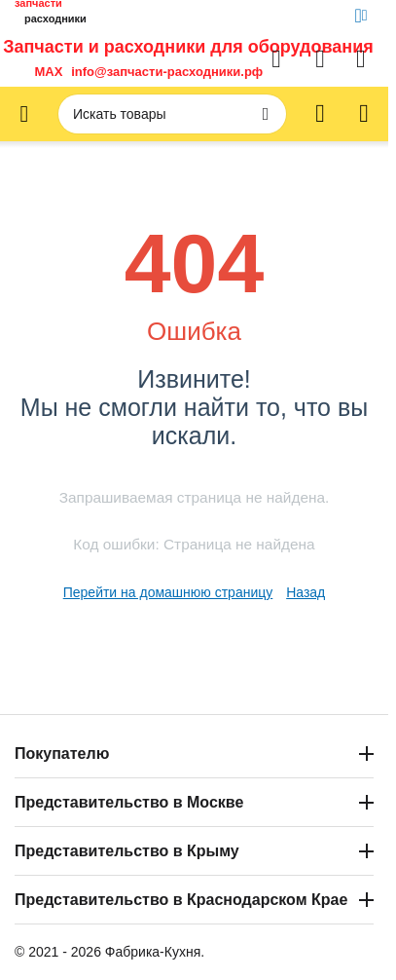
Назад (306, 592)
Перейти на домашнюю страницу (168, 592)
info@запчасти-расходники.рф (167, 72)
